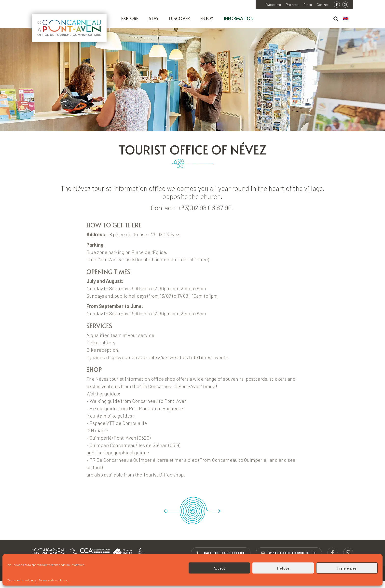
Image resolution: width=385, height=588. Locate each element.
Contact (323, 5)
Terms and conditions (22, 580)
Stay (154, 18)
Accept (219, 568)
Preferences (347, 568)
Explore (130, 18)
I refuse (283, 568)
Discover (179, 18)
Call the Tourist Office (220, 553)
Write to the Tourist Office (288, 553)
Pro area (292, 5)
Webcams (274, 5)
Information (239, 18)
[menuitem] (348, 19)
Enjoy (207, 18)
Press (308, 5)
